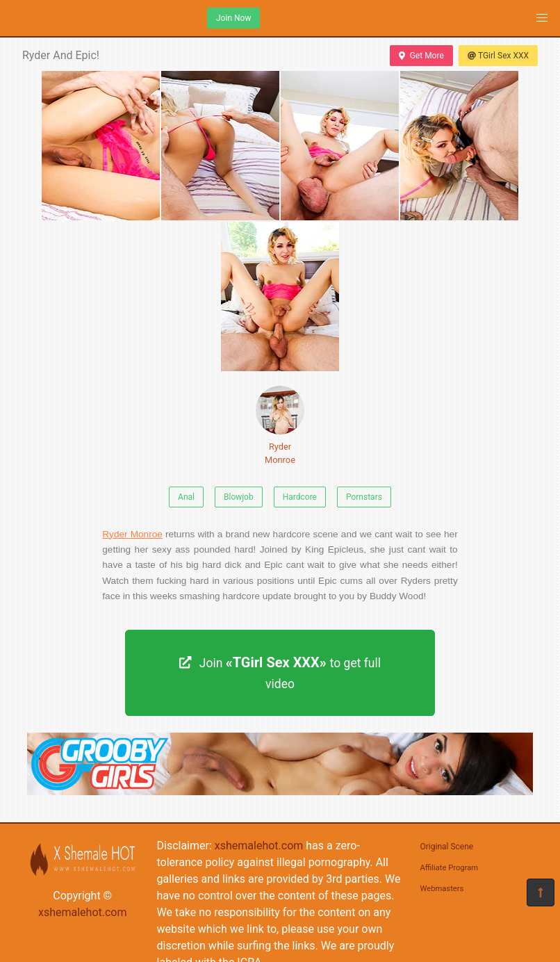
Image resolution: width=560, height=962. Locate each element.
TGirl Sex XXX (498, 56)
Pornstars (364, 497)
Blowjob (239, 497)
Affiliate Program (450, 868)
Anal (186, 497)
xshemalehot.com (83, 912)
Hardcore (300, 497)
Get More (421, 56)
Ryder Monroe (280, 425)
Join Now (233, 18)
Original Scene (447, 847)
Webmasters (442, 889)
